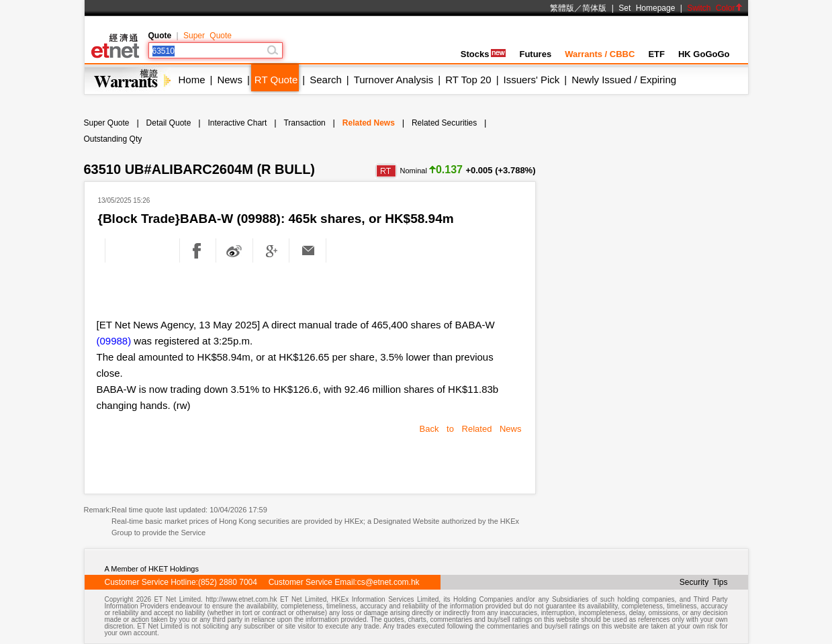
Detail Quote (169, 123)
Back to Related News (471, 429)
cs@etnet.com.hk (388, 582)
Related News (369, 123)
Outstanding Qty (113, 139)
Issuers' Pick (532, 80)
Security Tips (704, 582)
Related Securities (444, 123)
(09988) (114, 341)
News (230, 80)
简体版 (594, 8)
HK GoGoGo (704, 54)
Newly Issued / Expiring (624, 80)
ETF (656, 54)
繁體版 (562, 8)
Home (192, 80)
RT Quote (276, 80)
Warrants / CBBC (600, 54)
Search (326, 80)
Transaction (304, 123)
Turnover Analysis (394, 80)
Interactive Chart (237, 123)
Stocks (483, 54)
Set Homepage (647, 8)
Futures (535, 54)
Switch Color (714, 8)
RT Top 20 (468, 80)
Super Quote (207, 36)
